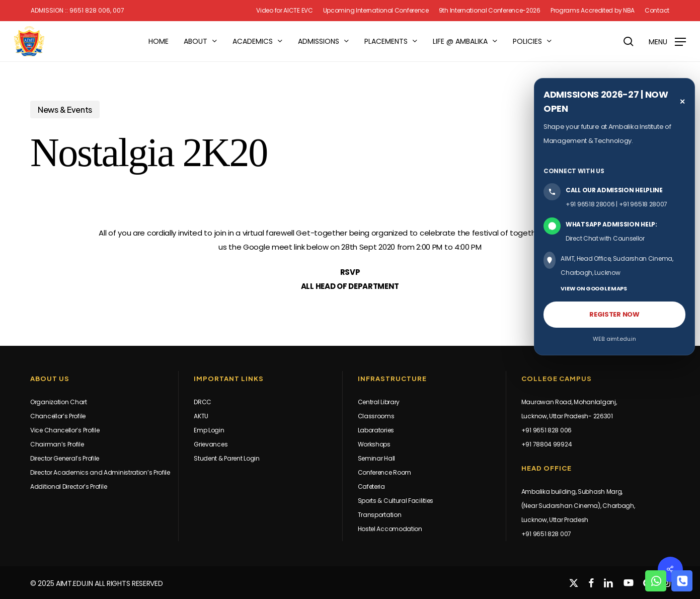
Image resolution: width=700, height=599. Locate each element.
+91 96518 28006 (590, 204)
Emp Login (209, 430)
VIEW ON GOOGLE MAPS (594, 288)
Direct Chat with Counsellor (605, 238)
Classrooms (376, 416)
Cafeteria (371, 486)
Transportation (380, 515)
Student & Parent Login (226, 458)
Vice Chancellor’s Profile (65, 430)
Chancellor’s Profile (58, 416)
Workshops (374, 444)
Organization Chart (59, 402)
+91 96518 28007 (643, 204)
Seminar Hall (376, 458)
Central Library (379, 402)
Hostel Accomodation (390, 529)
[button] (667, 42)
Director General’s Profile (65, 458)
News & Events (65, 109)
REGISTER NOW (614, 314)
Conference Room (385, 472)
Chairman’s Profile (57, 444)
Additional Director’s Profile (68, 486)
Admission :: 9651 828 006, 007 (77, 11)
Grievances (211, 444)
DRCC (203, 402)
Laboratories (376, 430)
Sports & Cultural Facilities (396, 501)
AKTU (201, 416)
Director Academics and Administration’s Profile (100, 472)
